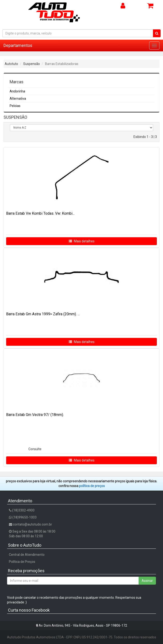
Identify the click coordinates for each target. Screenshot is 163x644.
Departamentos (18, 45)
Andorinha (17, 91)
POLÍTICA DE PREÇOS (92, 486)
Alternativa (18, 99)
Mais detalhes (82, 241)
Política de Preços (22, 562)
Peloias (15, 106)
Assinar (147, 581)
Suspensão (32, 64)
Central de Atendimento (27, 555)
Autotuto (11, 64)
